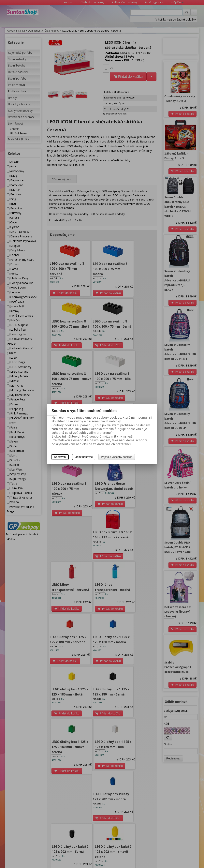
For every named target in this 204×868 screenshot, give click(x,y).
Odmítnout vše (84, 457)
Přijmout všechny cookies (117, 457)
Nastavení (60, 457)
